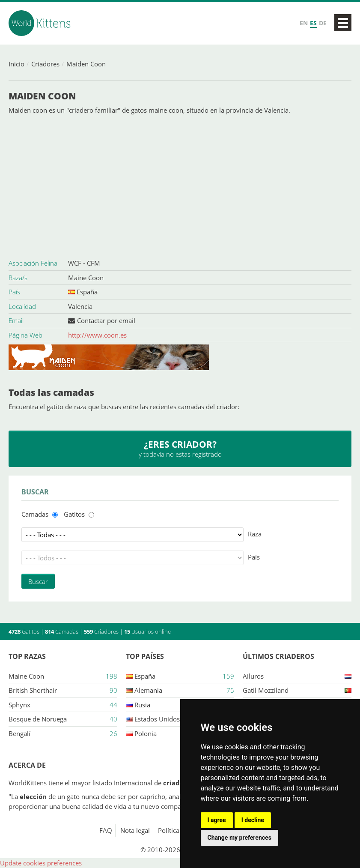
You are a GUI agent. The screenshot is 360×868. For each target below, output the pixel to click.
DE (323, 23)
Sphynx (19, 705)
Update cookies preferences (41, 863)
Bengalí (19, 733)
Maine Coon (86, 278)
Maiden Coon (86, 64)
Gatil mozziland (266, 690)
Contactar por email (106, 320)
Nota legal (135, 830)
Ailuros (253, 676)
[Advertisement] (180, 186)
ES (313, 23)
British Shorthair (33, 690)
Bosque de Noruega (38, 719)
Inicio (16, 64)
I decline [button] (253, 820)
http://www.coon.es (97, 335)
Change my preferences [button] (240, 838)
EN (304, 23)
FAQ (106, 830)
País (254, 557)
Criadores (45, 64)
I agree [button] (217, 820)
